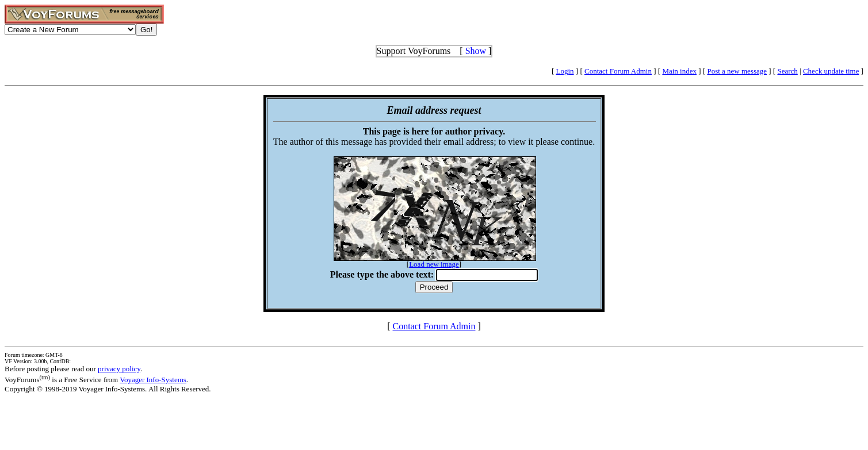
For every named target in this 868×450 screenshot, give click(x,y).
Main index (679, 71)
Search (787, 71)
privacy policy (119, 369)
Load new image (434, 264)
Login (565, 71)
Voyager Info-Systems (153, 380)
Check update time (831, 71)
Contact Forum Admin (618, 71)
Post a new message (737, 71)
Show (476, 51)
